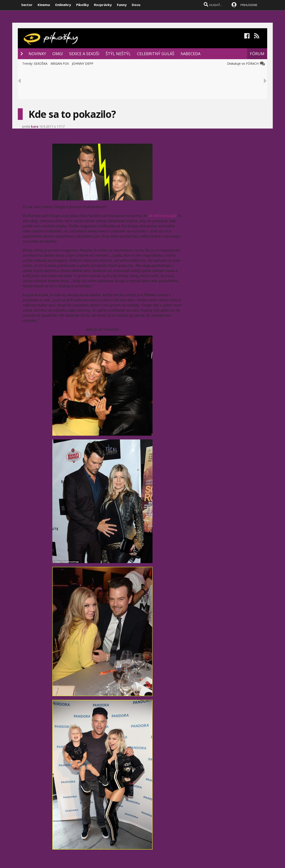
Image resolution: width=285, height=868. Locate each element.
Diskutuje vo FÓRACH (244, 63)
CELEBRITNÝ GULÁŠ (156, 54)
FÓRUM (257, 54)
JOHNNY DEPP (83, 63)
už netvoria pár (162, 216)
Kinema (44, 5)
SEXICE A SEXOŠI (84, 54)
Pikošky (82, 5)
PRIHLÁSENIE (249, 5)
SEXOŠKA (41, 63)
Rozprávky (103, 5)
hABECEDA (190, 54)
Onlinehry (63, 5)
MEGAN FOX (60, 63)
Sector (27, 5)
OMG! (58, 54)
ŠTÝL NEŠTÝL (118, 54)
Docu (136, 5)
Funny (122, 5)
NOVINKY (37, 54)
